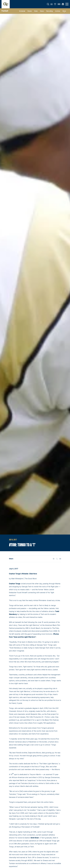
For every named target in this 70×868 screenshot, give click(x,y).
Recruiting (50, 11)
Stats (36, 11)
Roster (30, 11)
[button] (48, 4)
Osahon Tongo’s (15, 574)
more (64, 11)
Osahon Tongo (15, 584)
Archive (58, 11)
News (42, 11)
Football (5, 11)
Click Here (33, 574)
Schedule (22, 11)
